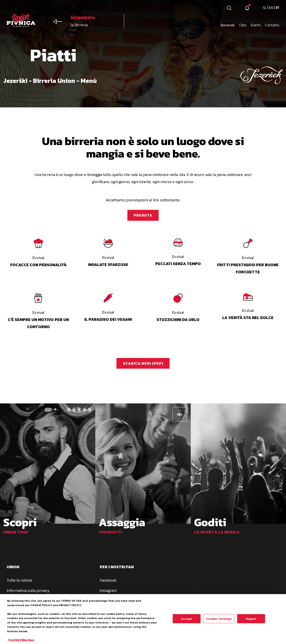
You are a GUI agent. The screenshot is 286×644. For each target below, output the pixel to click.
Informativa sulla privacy (28, 590)
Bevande (228, 25)
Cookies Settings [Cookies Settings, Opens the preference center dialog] (219, 621)
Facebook (108, 580)
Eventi (256, 25)
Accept (187, 621)
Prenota (143, 215)
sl (265, 8)
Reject (251, 621)
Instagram (108, 590)
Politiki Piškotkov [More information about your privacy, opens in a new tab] (21, 642)
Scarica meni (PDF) (143, 363)
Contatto (272, 25)
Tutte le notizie (19, 580)
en (272, 8)
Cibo (243, 25)
